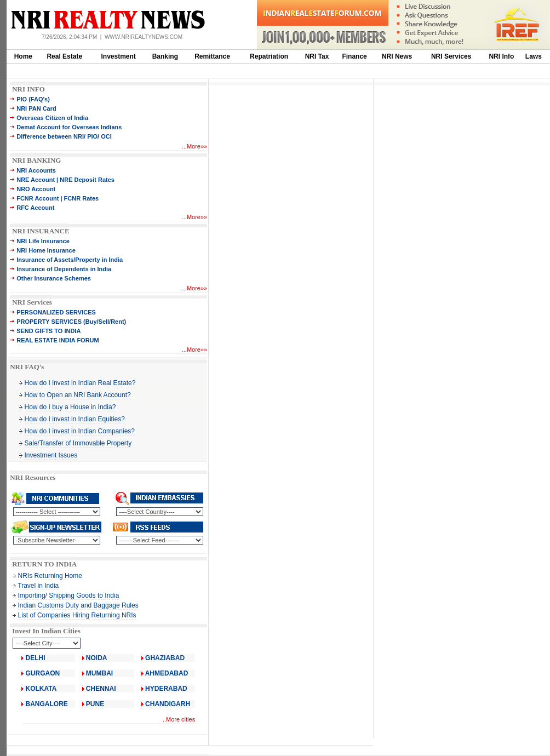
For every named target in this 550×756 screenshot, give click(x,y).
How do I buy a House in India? (70, 407)
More (194, 146)
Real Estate (64, 56)
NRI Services (451, 56)
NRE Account (36, 180)
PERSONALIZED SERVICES (56, 312)
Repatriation (269, 56)
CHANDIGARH (168, 704)
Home (23, 56)
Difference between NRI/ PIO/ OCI (64, 136)
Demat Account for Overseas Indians (69, 127)
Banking (165, 56)
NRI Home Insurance (46, 250)
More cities (181, 719)
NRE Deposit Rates (87, 180)
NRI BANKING (36, 160)
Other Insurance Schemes (54, 278)
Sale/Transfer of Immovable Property (78, 443)
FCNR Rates (82, 198)
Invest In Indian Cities (46, 631)
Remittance (212, 56)
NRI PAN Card (36, 108)
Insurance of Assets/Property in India (70, 260)
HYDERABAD (166, 689)
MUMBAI (99, 673)
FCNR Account (38, 198)
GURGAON (43, 673)
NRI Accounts (36, 170)
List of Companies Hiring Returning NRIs (77, 615)
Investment (119, 56)
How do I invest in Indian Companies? (80, 431)
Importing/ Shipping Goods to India (69, 595)
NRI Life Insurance (43, 241)
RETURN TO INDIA (44, 564)
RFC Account (35, 208)
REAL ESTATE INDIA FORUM (58, 340)
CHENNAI (101, 689)
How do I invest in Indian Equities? (75, 419)
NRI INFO (28, 89)
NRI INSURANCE (41, 231)
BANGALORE (47, 704)
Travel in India (38, 586)
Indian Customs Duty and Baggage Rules (78, 605)
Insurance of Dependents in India (64, 269)
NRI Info (501, 56)
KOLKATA (41, 689)
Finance (354, 56)
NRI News (397, 56)
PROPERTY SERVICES (49, 322)
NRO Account (36, 189)
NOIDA (97, 658)
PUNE (94, 704)
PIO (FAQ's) (33, 99)
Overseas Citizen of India (52, 118)
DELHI (36, 658)
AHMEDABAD (167, 673)
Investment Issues (51, 455)
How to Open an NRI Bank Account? (78, 395)
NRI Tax (317, 56)
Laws (534, 56)
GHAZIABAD (165, 658)
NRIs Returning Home (50, 576)
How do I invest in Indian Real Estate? (80, 383)
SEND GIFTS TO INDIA (48, 331)
